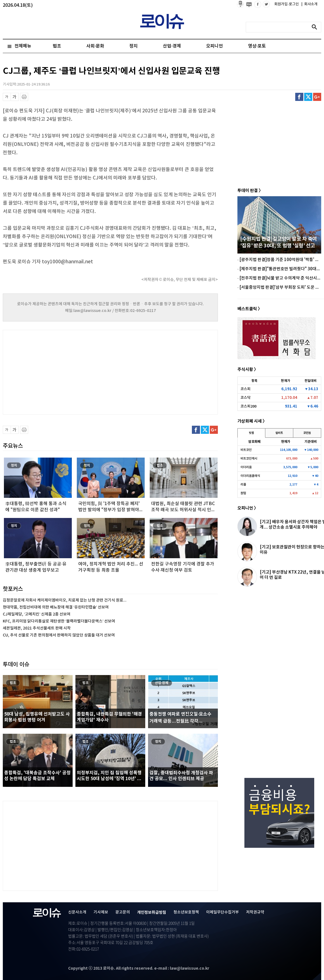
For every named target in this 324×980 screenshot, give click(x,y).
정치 (134, 46)
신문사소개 (77, 912)
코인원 (307, 433)
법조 (57, 46)
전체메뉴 (23, 46)
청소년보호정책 (186, 912)
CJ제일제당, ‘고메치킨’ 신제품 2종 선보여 (37, 614)
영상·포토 (257, 46)
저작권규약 (255, 912)
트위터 (308, 97)
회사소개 (309, 4)
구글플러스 (317, 97)
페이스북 (299, 97)
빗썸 (251, 433)
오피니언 (215, 46)
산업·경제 (172, 46)
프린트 (24, 97)
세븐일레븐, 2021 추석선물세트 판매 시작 (37, 628)
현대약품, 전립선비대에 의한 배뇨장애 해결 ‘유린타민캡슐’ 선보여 (56, 607)
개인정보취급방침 (152, 912)
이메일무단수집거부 (222, 912)
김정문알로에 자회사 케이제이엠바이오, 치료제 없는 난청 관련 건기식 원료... (65, 600)
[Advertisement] (59, 371)
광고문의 (123, 912)
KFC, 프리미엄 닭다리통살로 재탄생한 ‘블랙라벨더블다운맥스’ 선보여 (59, 621)
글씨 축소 (7, 97)
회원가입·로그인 (287, 4)
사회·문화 (95, 46)
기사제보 (101, 912)
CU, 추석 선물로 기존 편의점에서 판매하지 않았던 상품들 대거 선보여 (59, 635)
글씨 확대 (15, 97)
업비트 (279, 433)
